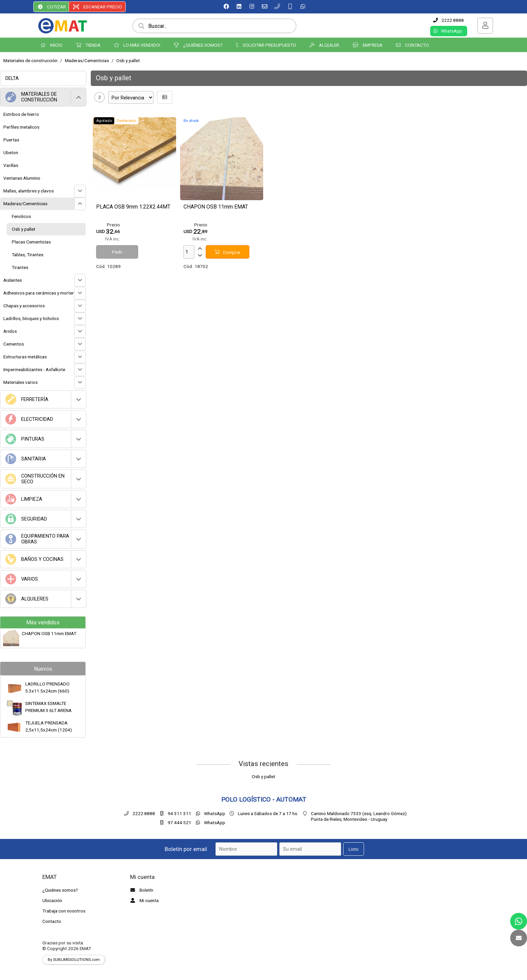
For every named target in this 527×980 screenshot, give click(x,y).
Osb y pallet (128, 60)
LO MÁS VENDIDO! (137, 45)
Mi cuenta (144, 900)
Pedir (117, 252)
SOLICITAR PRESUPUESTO (266, 45)
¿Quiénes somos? (60, 890)
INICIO (52, 45)
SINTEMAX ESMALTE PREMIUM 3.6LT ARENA (48, 707)
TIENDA (88, 45)
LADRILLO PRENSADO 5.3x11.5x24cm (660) (47, 687)
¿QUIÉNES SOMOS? (198, 45)
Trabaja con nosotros (64, 911)
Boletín (141, 890)
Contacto (52, 921)
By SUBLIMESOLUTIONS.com (74, 960)
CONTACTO (412, 45)
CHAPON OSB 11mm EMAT (49, 633)
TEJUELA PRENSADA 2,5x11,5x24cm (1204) (49, 726)
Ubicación (52, 900)
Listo (354, 849)
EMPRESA (368, 45)
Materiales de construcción (30, 60)
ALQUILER (324, 45)
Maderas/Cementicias (87, 60)
